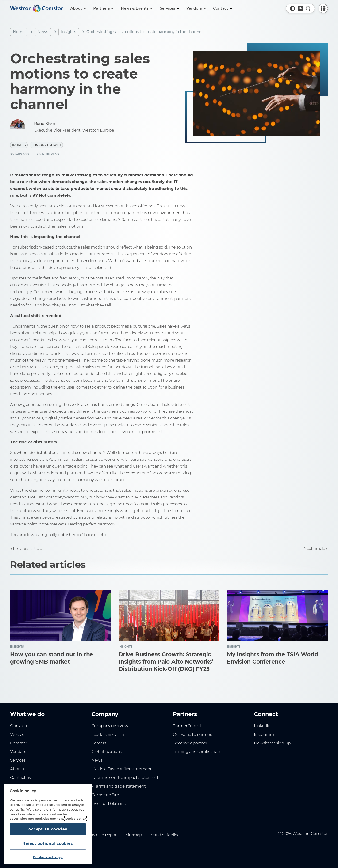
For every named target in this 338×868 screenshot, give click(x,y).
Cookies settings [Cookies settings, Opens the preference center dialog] (48, 857)
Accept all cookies (48, 829)
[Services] (169, 8)
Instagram (264, 734)
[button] (292, 8)
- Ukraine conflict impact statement (125, 777)
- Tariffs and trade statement (119, 786)
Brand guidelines (165, 835)
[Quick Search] (308, 8)
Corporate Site (105, 795)
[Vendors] (196, 8)
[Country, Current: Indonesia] (300, 8)
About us (19, 769)
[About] (78, 8)
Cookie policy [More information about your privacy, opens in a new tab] (75, 819)
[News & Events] (136, 8)
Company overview (110, 726)
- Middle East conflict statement (122, 769)
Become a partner (190, 743)
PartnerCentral (187, 726)
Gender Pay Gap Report (96, 835)
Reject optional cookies (48, 843)
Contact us (20, 777)
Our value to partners (193, 734)
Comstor (19, 743)
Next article (314, 548)
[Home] (36, 8)
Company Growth (46, 145)
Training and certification (196, 751)
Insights (69, 32)
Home (19, 32)
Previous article (27, 548)
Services (18, 760)
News (43, 32)
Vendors (18, 751)
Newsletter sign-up (272, 743)
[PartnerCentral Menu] (323, 8)
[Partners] (103, 8)
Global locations (107, 751)
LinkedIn (262, 726)
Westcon (19, 734)
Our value (19, 726)
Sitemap (134, 835)
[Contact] (223, 8)
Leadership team (108, 734)
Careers (99, 743)
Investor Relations (109, 804)
